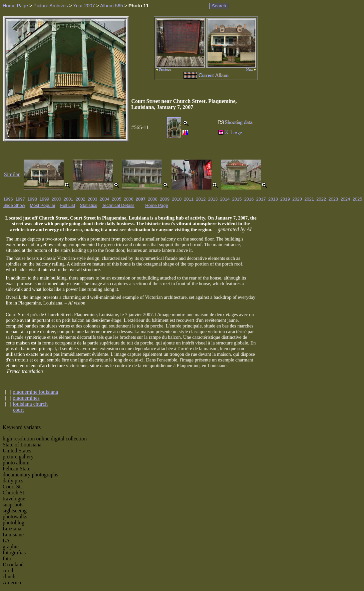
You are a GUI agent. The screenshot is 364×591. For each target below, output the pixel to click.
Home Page (15, 6)
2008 (153, 199)
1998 (32, 199)
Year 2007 (84, 6)
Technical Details (118, 205)
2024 (345, 199)
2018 (273, 199)
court (18, 410)
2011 (189, 199)
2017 (261, 199)
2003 (92, 199)
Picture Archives (50, 6)
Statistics (89, 205)
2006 (129, 199)
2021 (309, 199)
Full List (68, 205)
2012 (201, 199)
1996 (8, 199)
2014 (225, 199)
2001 (68, 199)
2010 (177, 199)
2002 (80, 199)
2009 (165, 199)
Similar (12, 174)
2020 (297, 199)
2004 (104, 199)
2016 (249, 199)
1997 (20, 199)
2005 (116, 199)
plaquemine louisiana (35, 392)
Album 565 (111, 6)
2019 (285, 199)
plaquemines (26, 398)
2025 (358, 199)
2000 (56, 199)
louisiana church (30, 404)
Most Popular (43, 205)
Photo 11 (139, 6)
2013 (213, 199)
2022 (321, 199)
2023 (333, 199)
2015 (237, 199)
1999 (44, 199)
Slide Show (14, 205)
